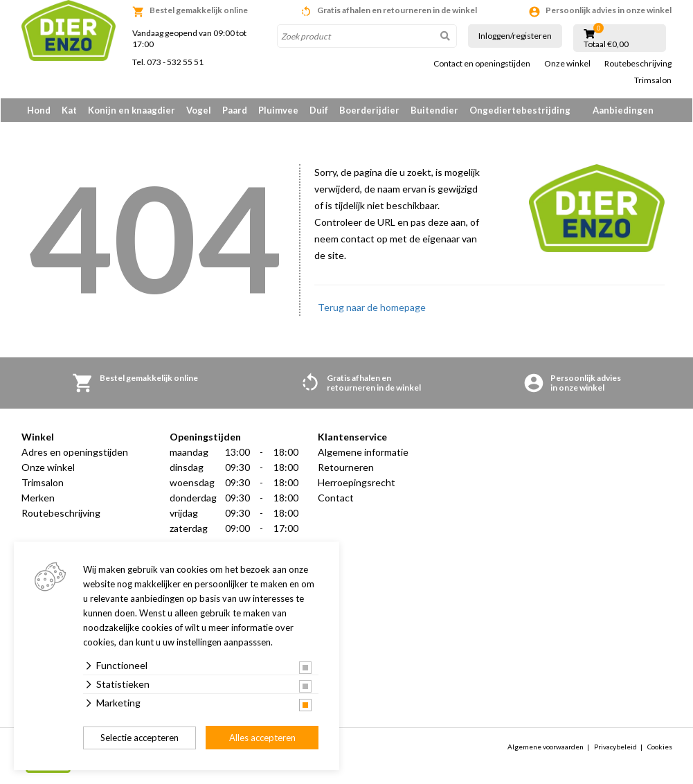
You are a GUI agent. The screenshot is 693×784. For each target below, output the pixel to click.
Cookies (660, 747)
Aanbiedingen (623, 110)
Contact (336, 498)
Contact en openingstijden (482, 64)
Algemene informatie (363, 453)
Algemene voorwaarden (546, 747)
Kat (69, 110)
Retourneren (346, 468)
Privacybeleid (615, 747)
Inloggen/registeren (515, 36)
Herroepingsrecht (357, 483)
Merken (38, 498)
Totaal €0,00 (606, 44)
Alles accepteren (262, 738)
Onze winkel (567, 64)
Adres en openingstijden (75, 453)
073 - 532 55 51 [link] (175, 62)
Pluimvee (278, 110)
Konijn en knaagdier (132, 110)
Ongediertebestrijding (520, 110)
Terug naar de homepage (372, 308)
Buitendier (434, 110)
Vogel (199, 110)
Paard (235, 110)
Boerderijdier (369, 110)
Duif (319, 110)
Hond (39, 110)
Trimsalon (653, 80)
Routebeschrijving (638, 64)
